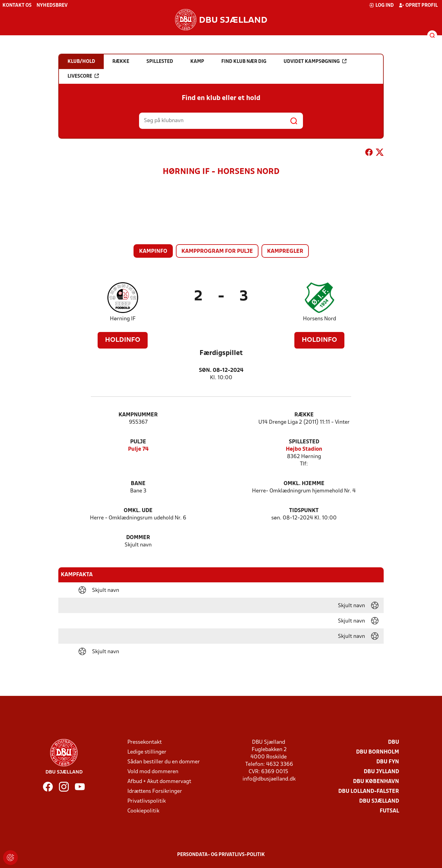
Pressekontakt (145, 742)
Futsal (389, 811)
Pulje (138, 442)
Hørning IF (123, 319)
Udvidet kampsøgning (315, 61)
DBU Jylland (381, 772)
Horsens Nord (320, 319)
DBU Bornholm (378, 752)
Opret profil (418, 5)
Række (304, 415)
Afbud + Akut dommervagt (159, 782)
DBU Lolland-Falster (369, 791)
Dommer (138, 538)
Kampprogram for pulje (217, 251)
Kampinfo (153, 251)
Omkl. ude (138, 511)
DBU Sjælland (379, 801)
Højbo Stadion (304, 449)
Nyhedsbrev (52, 6)
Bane (138, 484)
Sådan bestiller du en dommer (164, 762)
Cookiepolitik (143, 811)
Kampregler (285, 251)
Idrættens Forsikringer (155, 791)
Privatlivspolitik (147, 801)
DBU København (376, 782)
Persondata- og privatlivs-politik (221, 855)
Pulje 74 (138, 449)
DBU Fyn (388, 762)
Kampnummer (138, 415)
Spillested (304, 442)
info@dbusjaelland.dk (269, 779)
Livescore (83, 76)
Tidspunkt (304, 511)
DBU (394, 742)
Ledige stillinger (147, 752)
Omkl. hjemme (304, 484)
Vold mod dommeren (153, 772)
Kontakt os (17, 6)
